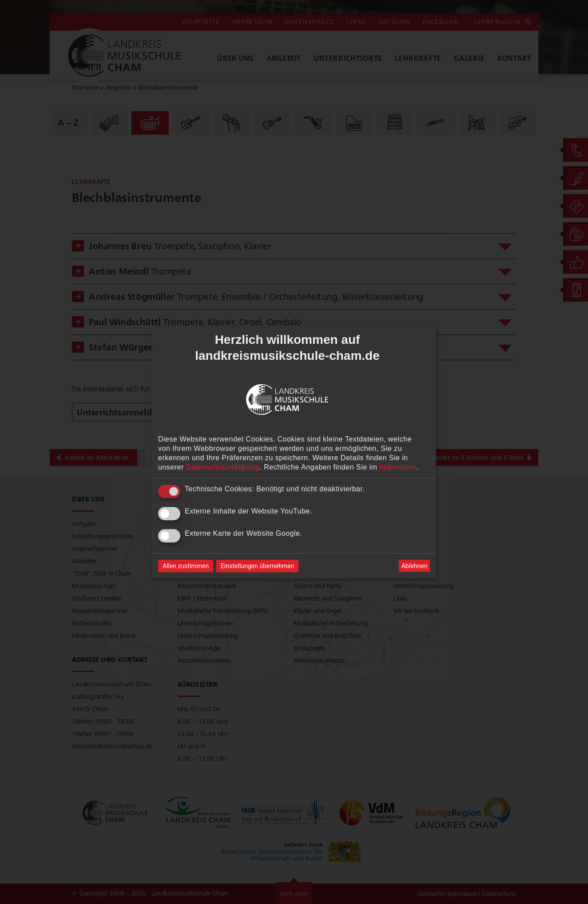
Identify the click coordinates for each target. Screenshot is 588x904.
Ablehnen (414, 566)
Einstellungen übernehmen (257, 566)
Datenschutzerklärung (223, 467)
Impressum (398, 467)
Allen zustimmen (186, 566)
